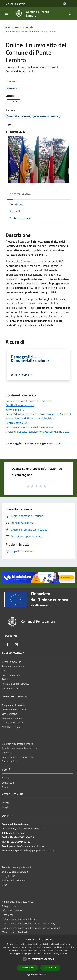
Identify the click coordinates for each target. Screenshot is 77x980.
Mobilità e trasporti (12, 727)
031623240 (19, 833)
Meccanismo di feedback (15, 932)
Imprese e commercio (13, 718)
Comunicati (8, 783)
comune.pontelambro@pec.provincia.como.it (31, 850)
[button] (38, 975)
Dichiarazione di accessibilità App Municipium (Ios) (28, 923)
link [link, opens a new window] (66, 953)
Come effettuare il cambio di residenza (28, 401)
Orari (5, 885)
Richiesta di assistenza (14, 880)
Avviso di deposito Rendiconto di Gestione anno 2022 (37, 432)
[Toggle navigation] (6, 13)
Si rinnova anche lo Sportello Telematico (29, 427)
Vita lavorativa (10, 714)
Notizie (29, 27)
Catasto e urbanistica (13, 723)
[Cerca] (70, 14)
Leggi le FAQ (8, 876)
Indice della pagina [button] (20, 194)
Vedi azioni (14, 88)
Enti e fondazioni (11, 675)
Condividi (13, 82)
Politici (5, 679)
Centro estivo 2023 (17, 423)
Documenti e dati (11, 688)
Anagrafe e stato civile (14, 705)
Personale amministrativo (16, 684)
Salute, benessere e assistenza (18, 757)
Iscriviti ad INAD (15, 410)
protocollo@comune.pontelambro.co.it (29, 846)
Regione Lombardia (15, 4)
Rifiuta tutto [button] (50, 968)
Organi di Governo (12, 662)
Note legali (8, 915)
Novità (18, 27)
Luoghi (5, 807)
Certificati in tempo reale (20, 405)
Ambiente (7, 752)
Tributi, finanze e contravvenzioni (20, 748)
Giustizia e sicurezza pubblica (17, 744)
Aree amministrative (13, 666)
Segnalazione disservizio (15, 872)
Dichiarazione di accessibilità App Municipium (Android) (31, 928)
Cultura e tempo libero (14, 709)
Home (7, 27)
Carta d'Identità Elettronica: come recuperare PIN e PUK (38, 414)
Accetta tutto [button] (27, 968)
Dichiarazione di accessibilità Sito (19, 919)
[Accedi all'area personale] (65, 4)
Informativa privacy (12, 910)
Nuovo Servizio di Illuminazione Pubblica (30, 418)
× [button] (73, 938)
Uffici (5, 671)
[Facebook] (8, 645)
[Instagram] (16, 645)
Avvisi (5, 787)
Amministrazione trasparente (18, 902)
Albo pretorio (9, 906)
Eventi (5, 803)
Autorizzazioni (9, 761)
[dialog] (38, 957)
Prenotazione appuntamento (17, 867)
